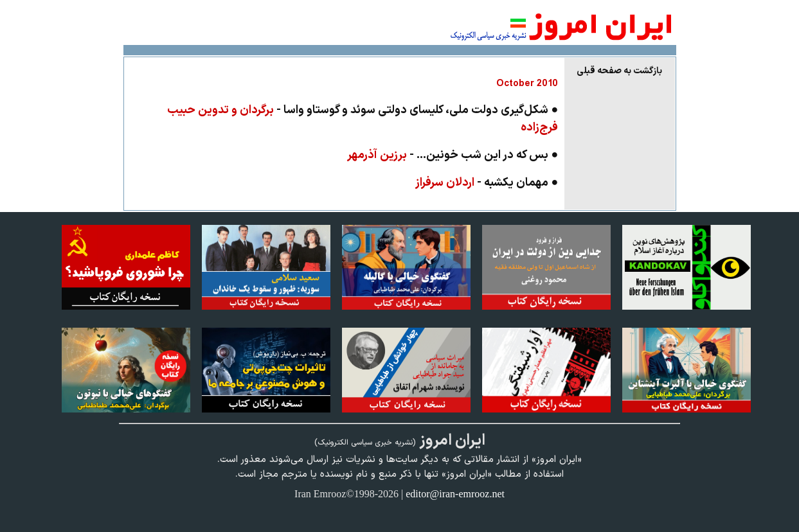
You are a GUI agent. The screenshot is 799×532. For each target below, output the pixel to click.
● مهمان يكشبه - (487, 183)
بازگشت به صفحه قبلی (619, 71)
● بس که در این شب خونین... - (453, 155)
